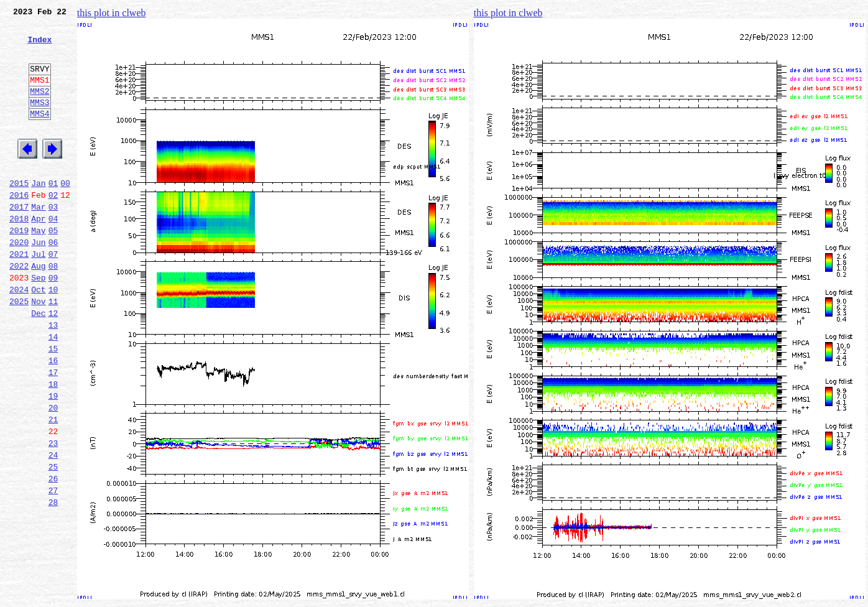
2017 (19, 240)
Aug (38, 308)
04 (53, 254)
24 (53, 527)
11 (53, 350)
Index (39, 47)
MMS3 (39, 121)
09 (53, 322)
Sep (38, 322)
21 (53, 486)
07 (53, 295)
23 (53, 514)
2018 (19, 254)
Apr (38, 254)
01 (53, 213)
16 (53, 418)
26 (53, 555)
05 (53, 267)
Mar (38, 240)
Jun (38, 281)
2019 (19, 267)
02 (53, 226)
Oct (38, 336)
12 (53, 363)
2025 (19, 350)
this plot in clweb (112, 13)
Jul (38, 295)
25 (53, 541)
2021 (19, 295)
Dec (38, 363)
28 (53, 582)
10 (53, 336)
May (38, 267)
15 (53, 404)
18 (53, 445)
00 (65, 213)
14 (53, 391)
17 (53, 432)
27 (53, 568)
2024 (19, 336)
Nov (38, 350)
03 (53, 240)
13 (53, 377)
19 (53, 459)
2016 (19, 226)
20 (53, 473)
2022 (19, 308)
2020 (19, 281)
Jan (38, 213)
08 (53, 308)
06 (53, 281)
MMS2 (39, 108)
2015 (19, 213)
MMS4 (39, 134)
